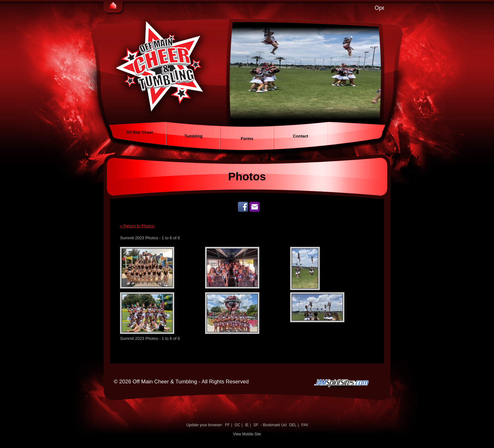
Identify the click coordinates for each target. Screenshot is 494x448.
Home (113, 6)
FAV (305, 425)
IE (247, 425)
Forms (247, 139)
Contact (301, 136)
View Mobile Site (247, 434)
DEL (293, 425)
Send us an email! (255, 207)
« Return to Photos (137, 226)
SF (256, 425)
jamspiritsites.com (350, 396)
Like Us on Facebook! (243, 207)
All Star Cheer (140, 132)
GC (237, 425)
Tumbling (193, 136)
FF (227, 425)
